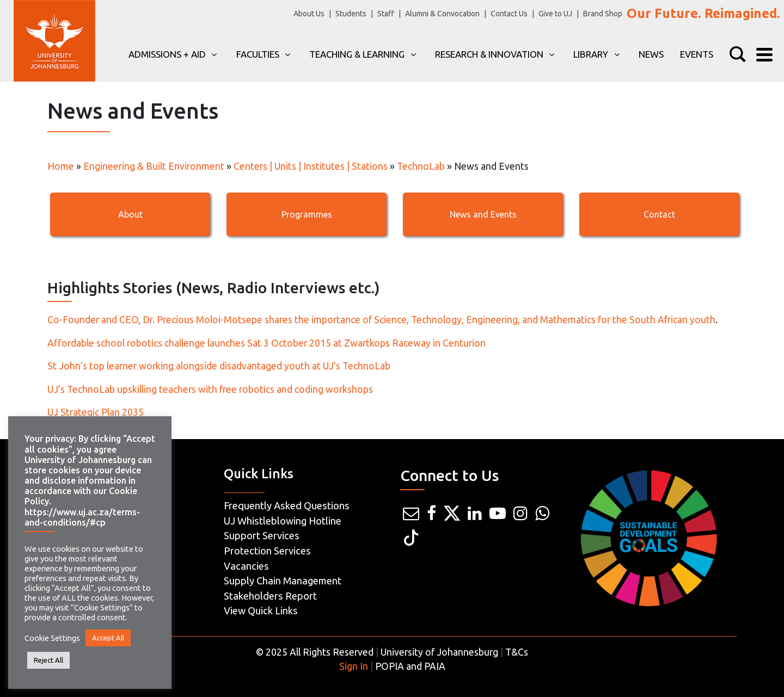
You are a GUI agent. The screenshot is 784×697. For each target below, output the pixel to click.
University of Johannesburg (439, 652)
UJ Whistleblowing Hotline (283, 521)
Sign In (354, 666)
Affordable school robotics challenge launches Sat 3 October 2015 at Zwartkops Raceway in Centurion (267, 343)
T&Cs (517, 652)
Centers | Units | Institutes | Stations (311, 166)
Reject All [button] (48, 660)
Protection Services (267, 551)
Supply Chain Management (283, 581)
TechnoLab (421, 166)
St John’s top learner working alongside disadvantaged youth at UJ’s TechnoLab (219, 366)
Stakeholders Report (270, 596)
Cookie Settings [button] (52, 638)
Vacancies (246, 566)
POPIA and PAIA (410, 666)
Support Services (262, 535)
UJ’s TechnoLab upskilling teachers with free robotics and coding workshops (210, 389)
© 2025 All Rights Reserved (315, 652)
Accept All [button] (108, 638)
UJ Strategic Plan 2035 (96, 412)
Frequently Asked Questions (287, 505)
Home (61, 166)
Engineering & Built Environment (154, 166)
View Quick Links (261, 610)
